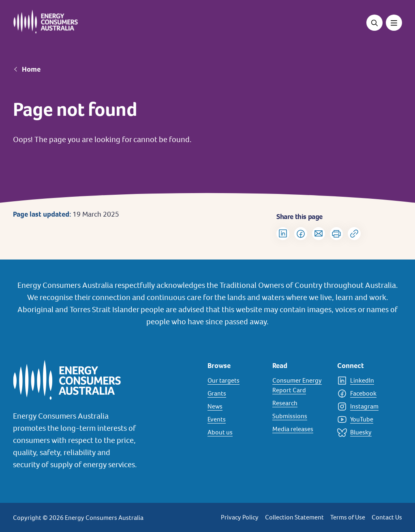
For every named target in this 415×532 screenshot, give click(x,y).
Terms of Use (348, 517)
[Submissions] (300, 416)
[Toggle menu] (394, 23)
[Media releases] (300, 429)
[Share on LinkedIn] (283, 234)
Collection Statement (294, 517)
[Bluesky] (365, 432)
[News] (235, 406)
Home (31, 69)
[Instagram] (365, 406)
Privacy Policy (240, 517)
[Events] (235, 419)
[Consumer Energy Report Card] (300, 385)
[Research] (300, 403)
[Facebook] (365, 394)
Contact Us (387, 517)
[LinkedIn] (365, 381)
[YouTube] (365, 419)
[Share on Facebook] (301, 234)
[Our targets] (235, 381)
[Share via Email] (319, 234)
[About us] (235, 432)
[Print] (336, 234)
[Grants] (235, 394)
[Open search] (374, 23)
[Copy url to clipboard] (354, 234)
